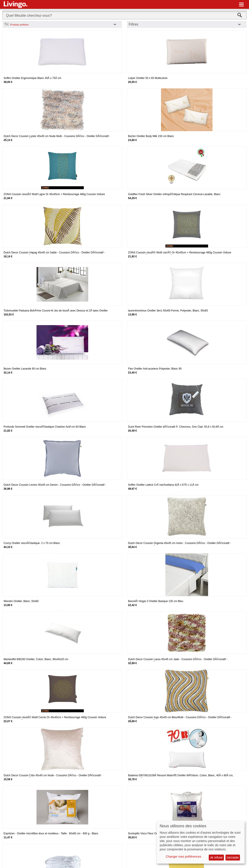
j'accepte (233, 857)
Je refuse (216, 857)
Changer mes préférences (183, 857)
